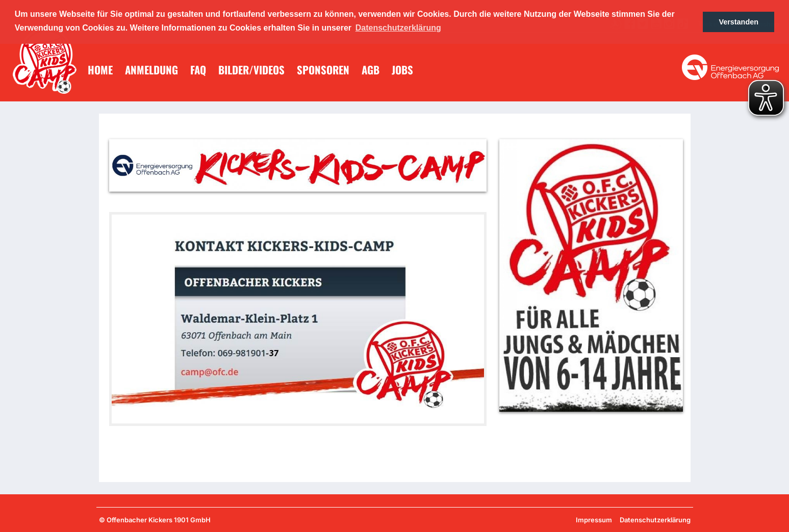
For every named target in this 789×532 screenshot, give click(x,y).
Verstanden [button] (739, 22)
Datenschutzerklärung (655, 520)
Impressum (594, 520)
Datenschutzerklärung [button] (398, 28)
